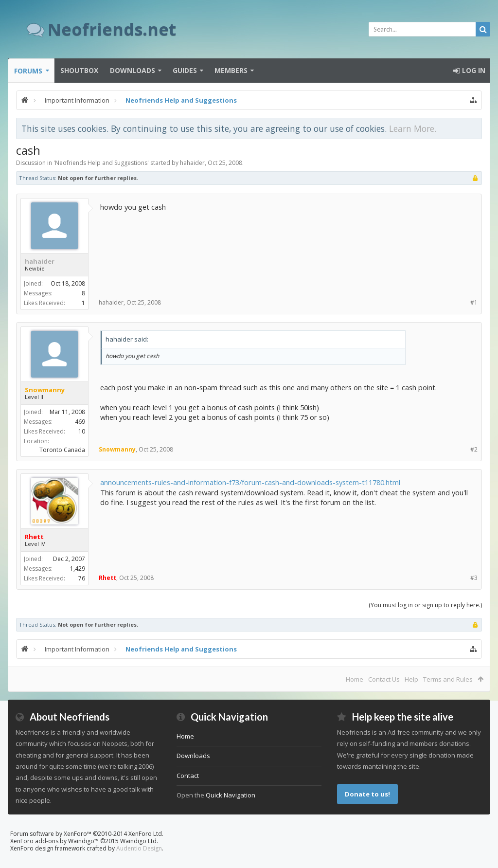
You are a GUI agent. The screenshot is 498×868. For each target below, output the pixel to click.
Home (355, 679)
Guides (185, 70)
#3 (474, 578)
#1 (474, 302)
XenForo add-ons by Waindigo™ (54, 841)
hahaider (192, 163)
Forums (28, 71)
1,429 (78, 569)
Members (231, 70)
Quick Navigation (231, 795)
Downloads (133, 70)
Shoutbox (79, 70)
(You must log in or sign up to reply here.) (425, 605)
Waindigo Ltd (138, 841)
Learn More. (413, 128)
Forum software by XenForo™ (87, 834)
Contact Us (384, 679)
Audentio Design (139, 848)
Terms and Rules (448, 679)
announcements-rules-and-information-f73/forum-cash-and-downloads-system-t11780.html (250, 482)
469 (80, 422)
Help (411, 679)
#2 (474, 449)
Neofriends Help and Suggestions (101, 163)
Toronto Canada (62, 450)
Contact (188, 776)
